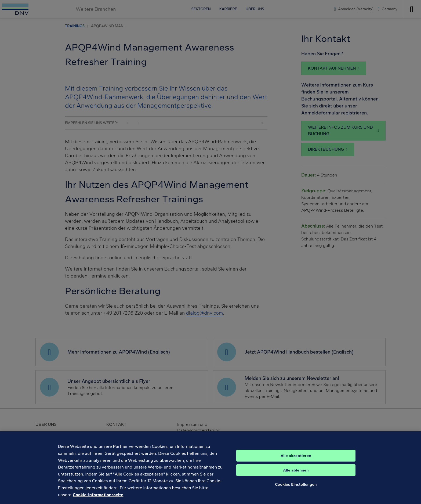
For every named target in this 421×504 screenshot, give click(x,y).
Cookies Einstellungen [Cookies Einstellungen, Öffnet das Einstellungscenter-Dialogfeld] (296, 489)
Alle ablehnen (296, 475)
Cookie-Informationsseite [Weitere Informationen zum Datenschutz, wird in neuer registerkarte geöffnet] (98, 499)
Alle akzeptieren (296, 460)
